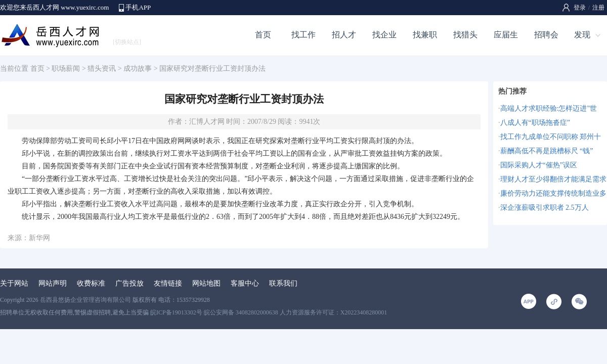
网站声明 (53, 283)
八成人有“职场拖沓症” (535, 123)
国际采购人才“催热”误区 (539, 165)
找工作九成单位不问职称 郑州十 (551, 137)
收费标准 (91, 283)
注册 (598, 8)
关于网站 (14, 283)
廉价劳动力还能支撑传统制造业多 (553, 193)
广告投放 (129, 283)
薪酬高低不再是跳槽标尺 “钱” (547, 151)
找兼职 (425, 35)
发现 (582, 35)
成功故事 (138, 69)
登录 (580, 8)
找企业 (384, 35)
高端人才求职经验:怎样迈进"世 (549, 108)
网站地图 (206, 283)
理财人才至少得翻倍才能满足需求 (553, 179)
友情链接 (168, 283)
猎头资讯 (102, 69)
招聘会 (546, 35)
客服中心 (245, 283)
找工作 (303, 35)
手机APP (138, 7)
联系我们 (283, 283)
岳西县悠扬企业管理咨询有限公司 (85, 300)
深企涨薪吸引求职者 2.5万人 (545, 208)
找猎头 (465, 35)
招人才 (344, 35)
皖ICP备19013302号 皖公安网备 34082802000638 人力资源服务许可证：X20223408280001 (269, 312)
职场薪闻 (66, 69)
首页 (263, 35)
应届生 (506, 35)
